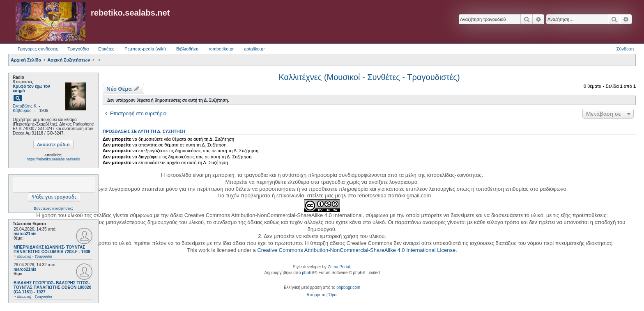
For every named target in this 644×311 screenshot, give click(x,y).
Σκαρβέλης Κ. (25, 106)
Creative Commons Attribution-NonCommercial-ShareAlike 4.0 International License (356, 250)
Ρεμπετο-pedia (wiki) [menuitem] (145, 49)
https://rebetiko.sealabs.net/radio (53, 159)
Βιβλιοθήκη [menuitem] (187, 49)
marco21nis (25, 234)
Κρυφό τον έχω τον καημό (31, 89)
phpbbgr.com (348, 287)
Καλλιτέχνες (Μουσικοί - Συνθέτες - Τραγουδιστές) (369, 77)
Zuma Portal (339, 267)
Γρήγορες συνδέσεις (38, 49)
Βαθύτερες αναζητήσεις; (53, 208)
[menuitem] (316, 295)
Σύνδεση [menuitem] (625, 49)
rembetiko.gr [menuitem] (221, 49)
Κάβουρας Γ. (24, 111)
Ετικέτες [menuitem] (106, 49)
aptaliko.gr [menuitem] (254, 49)
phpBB (308, 273)
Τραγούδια (78, 49)
